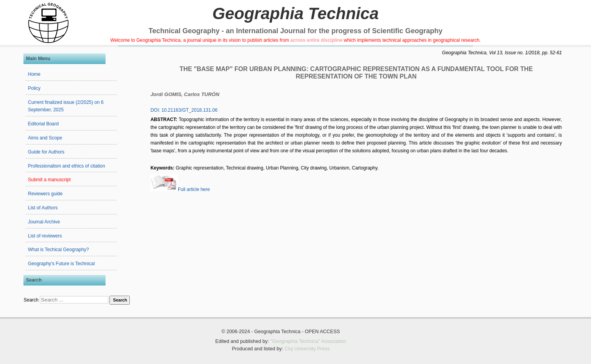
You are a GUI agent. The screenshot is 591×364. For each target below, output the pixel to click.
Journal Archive (44, 222)
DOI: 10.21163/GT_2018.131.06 (184, 110)
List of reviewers (45, 236)
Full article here (180, 189)
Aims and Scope (45, 138)
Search (31, 300)
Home (34, 74)
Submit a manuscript (49, 180)
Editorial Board (43, 124)
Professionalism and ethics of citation (66, 166)
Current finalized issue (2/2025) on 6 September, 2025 (65, 106)
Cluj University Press (307, 349)
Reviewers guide (45, 194)
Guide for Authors (46, 152)
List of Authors (43, 208)
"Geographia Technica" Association (308, 341)
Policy (34, 88)
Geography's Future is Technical (61, 264)
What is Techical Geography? (58, 250)
